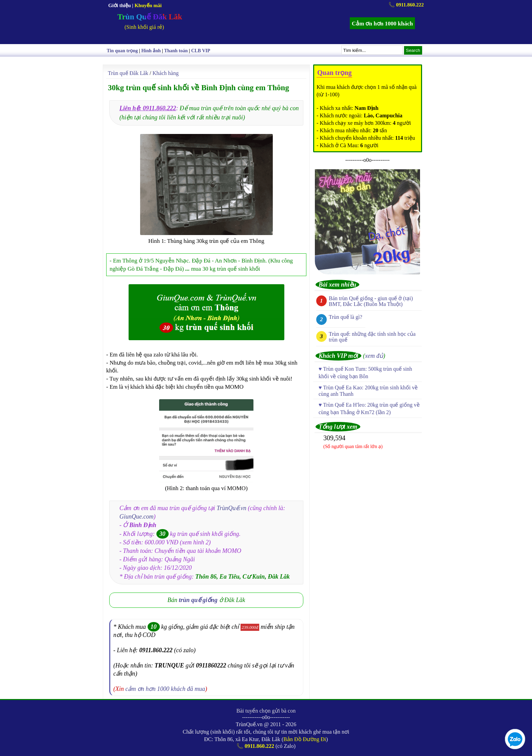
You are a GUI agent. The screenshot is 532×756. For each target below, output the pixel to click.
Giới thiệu (120, 5)
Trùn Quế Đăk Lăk (150, 17)
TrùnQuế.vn (232, 508)
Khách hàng (166, 73)
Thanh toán (176, 51)
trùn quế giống (198, 600)
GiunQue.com (136, 517)
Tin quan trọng (122, 51)
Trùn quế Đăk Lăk (128, 73)
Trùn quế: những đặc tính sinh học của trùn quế (372, 337)
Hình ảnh (151, 51)
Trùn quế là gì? (346, 317)
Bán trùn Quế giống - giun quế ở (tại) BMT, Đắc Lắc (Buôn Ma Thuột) (371, 301)
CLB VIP (201, 51)
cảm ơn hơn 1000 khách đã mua (165, 689)
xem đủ (374, 356)
